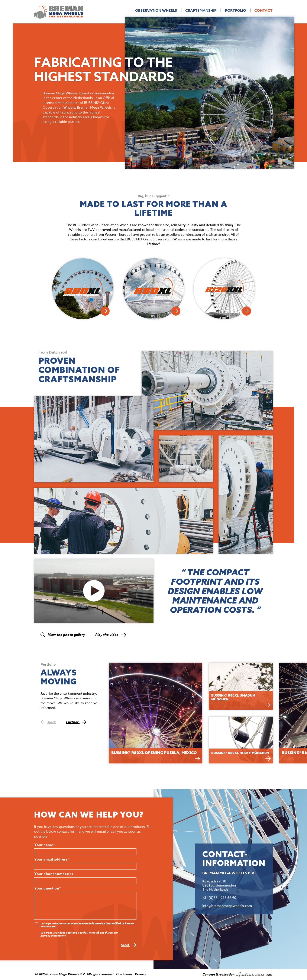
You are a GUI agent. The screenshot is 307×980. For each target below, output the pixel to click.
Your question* (48, 889)
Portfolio (235, 11)
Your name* (45, 845)
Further (76, 722)
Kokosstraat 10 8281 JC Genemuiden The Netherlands (219, 885)
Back (48, 722)
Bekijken (198, 759)
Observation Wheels (156, 11)
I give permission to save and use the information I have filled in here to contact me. (87, 925)
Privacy (141, 974)
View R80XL (176, 311)
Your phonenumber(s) (54, 874)
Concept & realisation (237, 974)
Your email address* (52, 860)
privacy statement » (54, 936)
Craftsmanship (201, 11)
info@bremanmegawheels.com (227, 906)
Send (129, 945)
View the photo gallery (63, 635)
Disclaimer (124, 974)
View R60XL (105, 311)
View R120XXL (247, 311)
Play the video (111, 635)
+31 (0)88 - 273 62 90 (219, 898)
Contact (263, 11)
